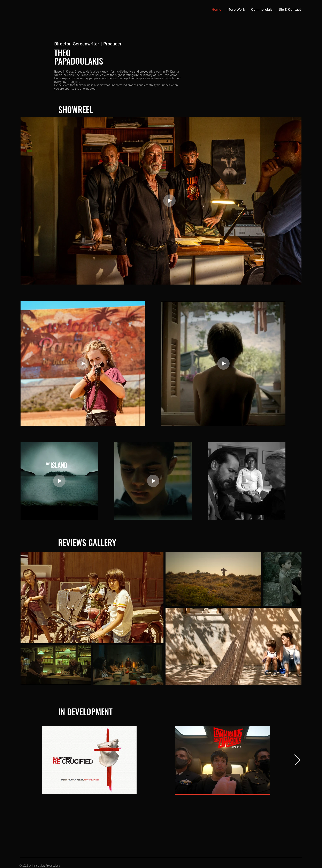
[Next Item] (297, 760)
